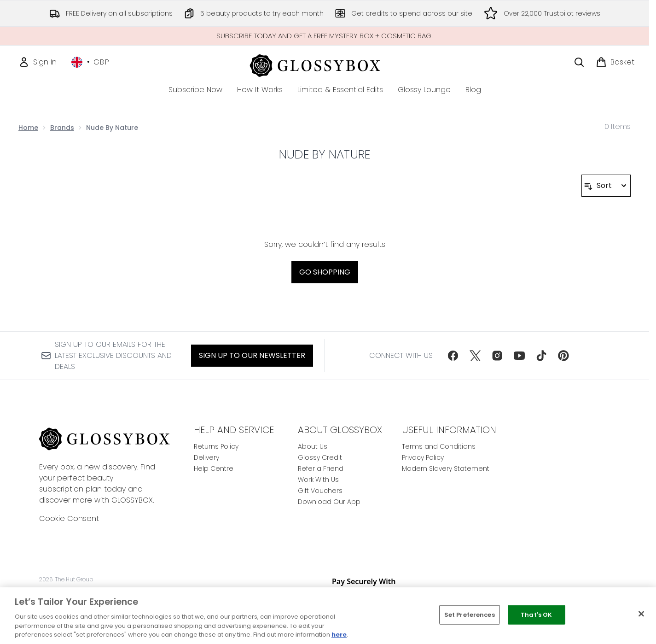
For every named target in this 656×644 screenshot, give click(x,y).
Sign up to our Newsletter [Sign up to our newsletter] (252, 355)
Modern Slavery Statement (446, 468)
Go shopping (325, 272)
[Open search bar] (579, 62)
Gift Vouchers (320, 491)
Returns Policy (216, 446)
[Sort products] (606, 186)
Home (28, 128)
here (339, 635)
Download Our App (329, 502)
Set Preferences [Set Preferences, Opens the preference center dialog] (470, 615)
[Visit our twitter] (475, 356)
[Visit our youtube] (519, 356)
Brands (62, 128)
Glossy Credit (320, 457)
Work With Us (318, 480)
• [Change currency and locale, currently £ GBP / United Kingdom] (90, 62)
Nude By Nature (325, 154)
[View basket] (615, 62)
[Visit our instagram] (497, 356)
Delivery (206, 457)
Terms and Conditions (439, 446)
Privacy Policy (423, 457)
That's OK (536, 615)
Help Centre (214, 468)
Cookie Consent (69, 518)
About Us (313, 446)
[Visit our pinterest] (563, 356)
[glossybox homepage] (325, 64)
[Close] (641, 614)
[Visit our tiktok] (541, 356)
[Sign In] (38, 62)
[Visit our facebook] (453, 356)
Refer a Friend (321, 468)
